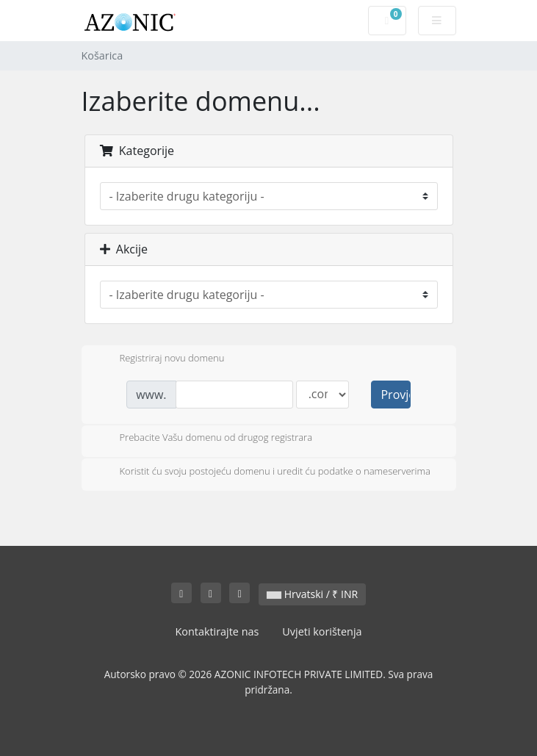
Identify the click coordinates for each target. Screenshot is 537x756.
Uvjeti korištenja (322, 631)
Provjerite (395, 395)
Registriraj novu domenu (161, 359)
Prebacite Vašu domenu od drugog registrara (205, 439)
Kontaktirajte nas (217, 631)
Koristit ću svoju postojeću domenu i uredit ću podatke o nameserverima (263, 472)
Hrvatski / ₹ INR (312, 594)
